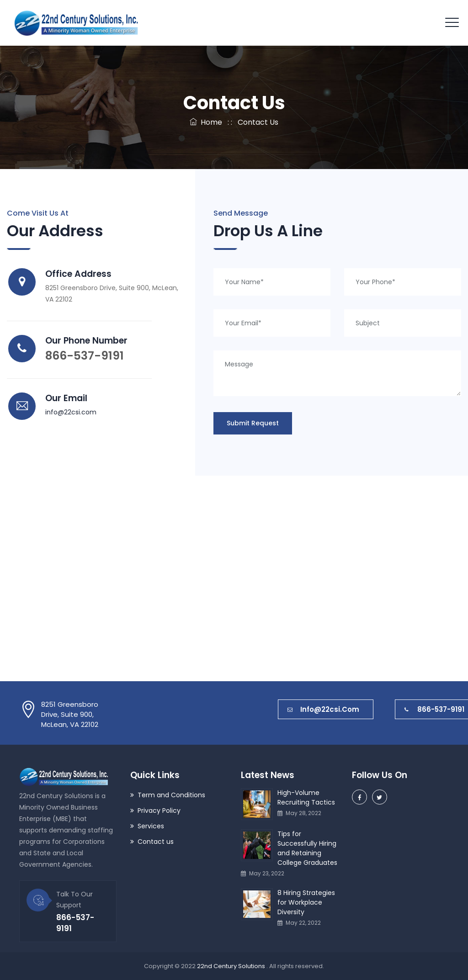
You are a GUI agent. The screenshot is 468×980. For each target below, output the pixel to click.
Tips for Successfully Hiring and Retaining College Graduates (307, 848)
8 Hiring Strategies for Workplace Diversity (306, 902)
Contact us (156, 842)
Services (151, 826)
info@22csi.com (71, 412)
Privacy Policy (159, 810)
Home (206, 122)
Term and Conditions (171, 795)
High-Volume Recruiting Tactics (306, 797)
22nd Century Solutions (232, 966)
